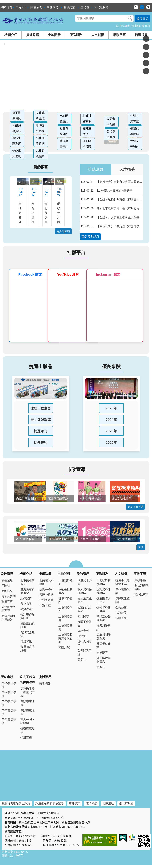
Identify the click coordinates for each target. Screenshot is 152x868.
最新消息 (7, 580)
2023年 (111, 431)
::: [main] (4, 44)
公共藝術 (121, 607)
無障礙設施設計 (123, 600)
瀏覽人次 (7, 856)
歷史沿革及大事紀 (27, 591)
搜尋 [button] (130, 18)
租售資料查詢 (64, 131)
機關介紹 (11, 35)
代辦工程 (45, 605)
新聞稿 (41, 167)
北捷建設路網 (40, 141)
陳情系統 (36, 7)
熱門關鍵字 (123, 26)
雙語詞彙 (69, 7)
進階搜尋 (142, 19)
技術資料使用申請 (104, 609)
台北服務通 (101, 7)
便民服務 (76, 35)
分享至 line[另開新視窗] (146, 63)
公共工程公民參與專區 (27, 680)
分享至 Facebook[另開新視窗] (146, 39)
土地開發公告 (65, 618)
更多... (81, 660)
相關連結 (108, 803)
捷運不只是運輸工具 (123, 582)
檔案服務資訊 (104, 627)
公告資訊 (7, 574)
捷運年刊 (41, 431)
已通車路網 (46, 600)
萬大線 (146, 26)
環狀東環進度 (17, 141)
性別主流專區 (134, 119)
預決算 (82, 636)
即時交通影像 (40, 128)
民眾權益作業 (104, 645)
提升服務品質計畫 (27, 616)
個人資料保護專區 (85, 591)
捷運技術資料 (87, 119)
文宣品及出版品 (85, 609)
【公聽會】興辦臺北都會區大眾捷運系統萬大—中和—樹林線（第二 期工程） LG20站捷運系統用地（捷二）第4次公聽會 (111, 217)
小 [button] (136, 7)
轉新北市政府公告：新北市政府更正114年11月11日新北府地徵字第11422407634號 (111, 208)
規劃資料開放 (87, 144)
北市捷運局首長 (27, 582)
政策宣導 (7, 602)
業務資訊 (83, 574)
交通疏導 (102, 653)
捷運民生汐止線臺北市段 (27, 692)
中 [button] (142, 7)
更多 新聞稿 (63, 231)
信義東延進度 (17, 153)
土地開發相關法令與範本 (65, 638)
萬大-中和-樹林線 (27, 721)
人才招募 (127, 169)
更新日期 (7, 852)
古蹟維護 (121, 613)
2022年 (111, 442)
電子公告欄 (9, 596)
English (20, 7)
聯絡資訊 (26, 641)
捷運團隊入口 (87, 131)
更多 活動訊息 (90, 236)
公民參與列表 (111, 134)
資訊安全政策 (27, 634)
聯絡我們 (75, 803)
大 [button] (148, 7)
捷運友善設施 (134, 131)
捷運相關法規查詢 (104, 636)
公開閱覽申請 (85, 652)
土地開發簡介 (65, 609)
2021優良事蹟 (9, 721)
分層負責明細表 (27, 649)
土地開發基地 (65, 627)
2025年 (111, 408)
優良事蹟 (111, 366)
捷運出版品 (41, 366)
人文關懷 (98, 35)
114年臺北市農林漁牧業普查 (106, 191)
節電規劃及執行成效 (9, 618)
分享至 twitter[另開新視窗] (146, 55)
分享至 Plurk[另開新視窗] (146, 47)
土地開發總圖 (65, 582)
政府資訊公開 (85, 582)
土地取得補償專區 (104, 582)
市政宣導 (76, 469)
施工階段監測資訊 (104, 660)
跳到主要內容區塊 (2, 2)
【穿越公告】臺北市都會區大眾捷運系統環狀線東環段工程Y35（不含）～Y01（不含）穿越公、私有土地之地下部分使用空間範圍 (111, 182)
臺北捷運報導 (41, 419)
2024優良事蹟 (9, 694)
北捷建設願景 (40, 153)
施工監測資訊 (17, 116)
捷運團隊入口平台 (104, 600)
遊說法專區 (142, 595)
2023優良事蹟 (9, 703)
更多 (141, 547)
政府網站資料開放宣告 (50, 803)
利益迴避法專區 (142, 587)
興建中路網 (46, 595)
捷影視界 (141, 35)
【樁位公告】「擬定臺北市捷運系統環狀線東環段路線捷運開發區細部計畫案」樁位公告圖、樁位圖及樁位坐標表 (111, 226)
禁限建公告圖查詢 (104, 618)
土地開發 (54, 35)
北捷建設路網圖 (46, 582)
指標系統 (121, 618)
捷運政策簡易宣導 (9, 609)
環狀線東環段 (27, 712)
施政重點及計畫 (27, 625)
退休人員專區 (85, 643)
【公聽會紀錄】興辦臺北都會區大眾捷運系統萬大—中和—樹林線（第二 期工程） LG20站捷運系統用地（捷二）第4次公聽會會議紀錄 (111, 199)
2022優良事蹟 (9, 712)
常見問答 (53, 7)
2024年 (111, 419)
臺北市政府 (126, 803)
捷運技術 (41, 442)
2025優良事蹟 (9, 685)
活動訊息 (95, 169)
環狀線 (136, 26)
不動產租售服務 (65, 591)
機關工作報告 (85, 624)
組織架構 (26, 598)
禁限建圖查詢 (64, 144)
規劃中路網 (46, 589)
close (76, 564)
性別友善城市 (134, 144)
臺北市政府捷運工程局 (33, 20)
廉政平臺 (119, 35)
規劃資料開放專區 (104, 591)
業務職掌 (26, 604)
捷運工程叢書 (41, 408)
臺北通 (85, 7)
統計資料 (83, 631)
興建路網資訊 (17, 128)
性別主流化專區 (85, 600)
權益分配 (64, 647)
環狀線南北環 (27, 703)
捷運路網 (33, 35)
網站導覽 (7, 7)
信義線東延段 (27, 730)
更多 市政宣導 (135, 507)
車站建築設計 (123, 591)
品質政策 (26, 609)
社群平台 (76, 253)
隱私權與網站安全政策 (16, 803)
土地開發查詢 (64, 119)
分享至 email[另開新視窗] (146, 71)
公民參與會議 (111, 122)
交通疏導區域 (40, 116)
